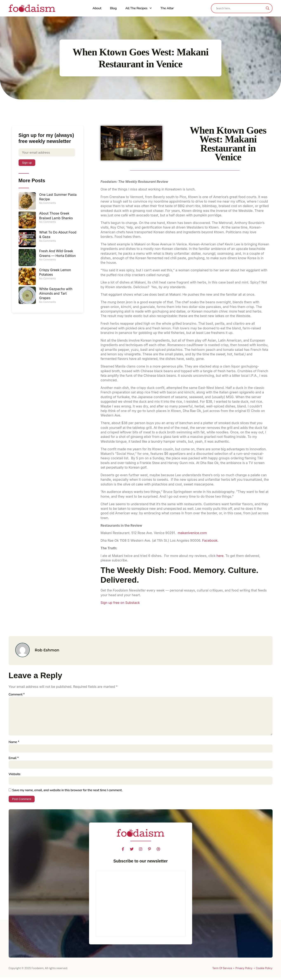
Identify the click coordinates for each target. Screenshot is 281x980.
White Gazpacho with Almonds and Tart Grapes (56, 294)
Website (15, 777)
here (220, 556)
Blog (113, 8)
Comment (17, 694)
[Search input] (240, 8)
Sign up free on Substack (120, 603)
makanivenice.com (192, 533)
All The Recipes (139, 8)
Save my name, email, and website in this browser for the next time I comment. (67, 793)
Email (14, 761)
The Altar (167, 8)
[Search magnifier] (268, 8)
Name (14, 744)
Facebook (210, 540)
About (97, 8)
